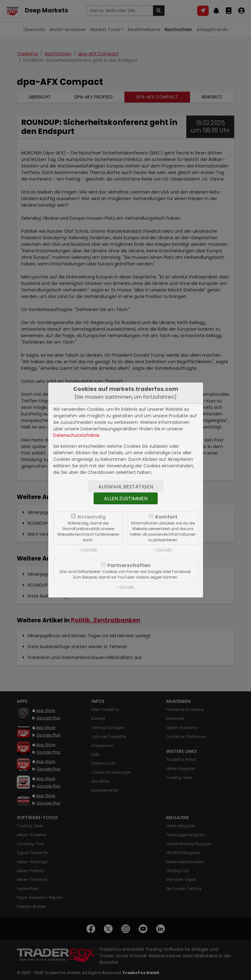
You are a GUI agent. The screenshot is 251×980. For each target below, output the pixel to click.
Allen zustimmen (126, 499)
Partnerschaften (129, 565)
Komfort (166, 517)
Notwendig (92, 517)
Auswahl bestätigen (126, 487)
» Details (88, 550)
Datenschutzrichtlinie (76, 435)
